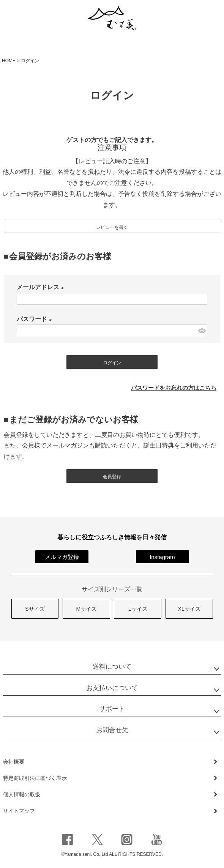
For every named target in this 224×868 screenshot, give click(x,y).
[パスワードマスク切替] (202, 330)
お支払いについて (112, 688)
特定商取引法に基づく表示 (35, 778)
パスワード (36, 319)
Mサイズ (86, 609)
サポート (112, 709)
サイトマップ (19, 811)
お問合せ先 (112, 730)
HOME (9, 61)
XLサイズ (189, 609)
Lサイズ (138, 609)
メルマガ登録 (62, 557)
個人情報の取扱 (22, 794)
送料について (112, 667)
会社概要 (14, 762)
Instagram (162, 557)
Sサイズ (35, 609)
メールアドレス (42, 287)
